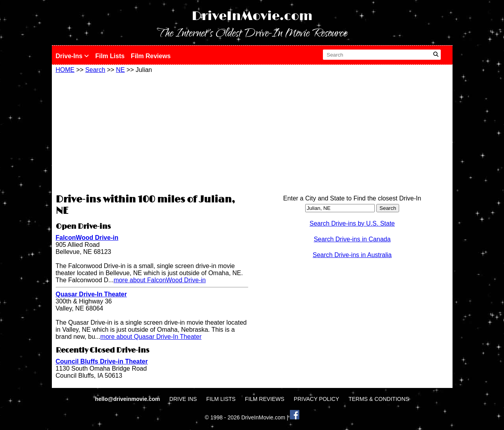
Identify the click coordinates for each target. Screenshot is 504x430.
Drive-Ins (72, 56)
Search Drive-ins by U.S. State (352, 223)
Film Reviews (151, 56)
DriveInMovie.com (252, 16)
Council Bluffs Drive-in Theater (102, 361)
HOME (65, 70)
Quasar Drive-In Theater (91, 294)
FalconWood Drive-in (87, 238)
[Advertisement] (152, 132)
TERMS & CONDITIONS (379, 399)
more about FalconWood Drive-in (159, 280)
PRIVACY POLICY (316, 399)
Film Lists (110, 56)
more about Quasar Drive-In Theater (151, 337)
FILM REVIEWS (265, 399)
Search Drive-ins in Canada (352, 239)
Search (95, 70)
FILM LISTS (221, 399)
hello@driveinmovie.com (128, 399)
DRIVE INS (183, 399)
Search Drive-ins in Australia (352, 255)
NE (120, 70)
